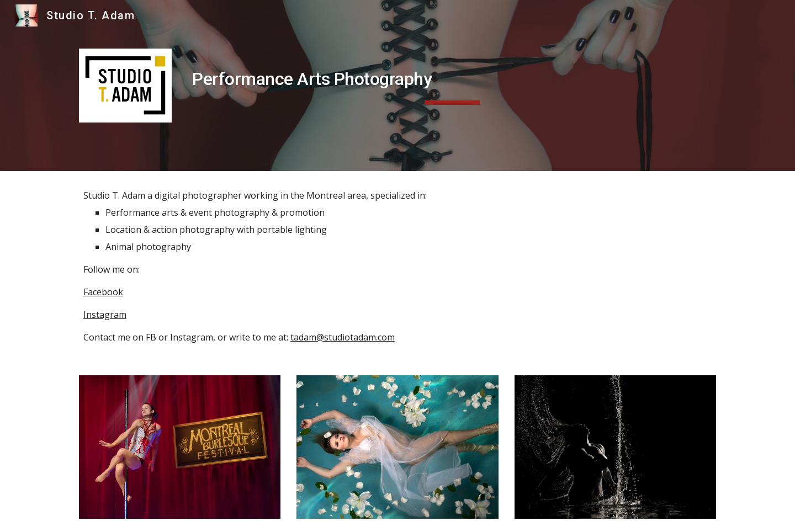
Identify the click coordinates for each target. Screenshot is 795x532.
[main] (452, 79)
